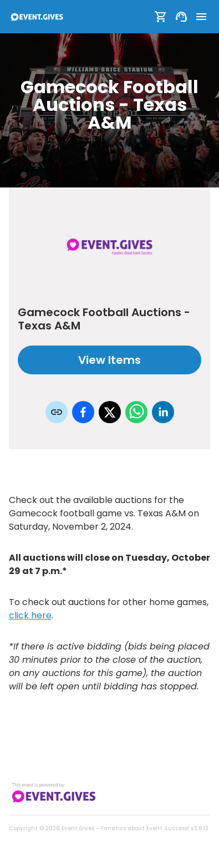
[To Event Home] (37, 17)
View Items (109, 360)
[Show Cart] (161, 17)
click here (30, 615)
